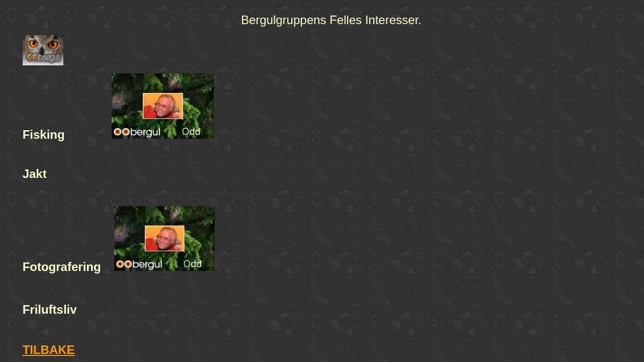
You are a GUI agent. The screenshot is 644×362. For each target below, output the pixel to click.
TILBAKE (49, 350)
